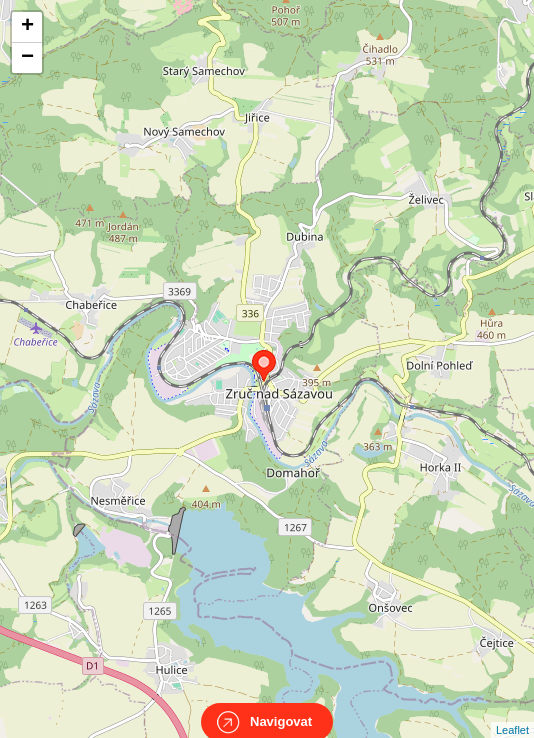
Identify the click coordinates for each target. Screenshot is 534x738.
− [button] (27, 58)
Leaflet (512, 712)
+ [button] (27, 27)
